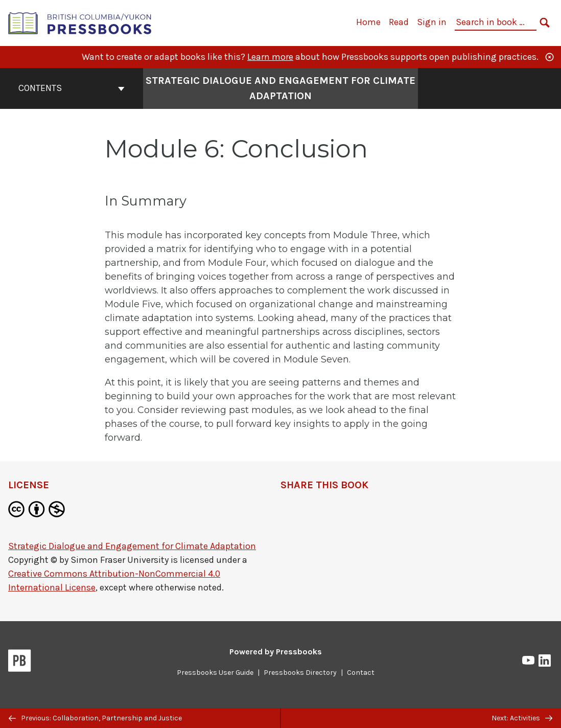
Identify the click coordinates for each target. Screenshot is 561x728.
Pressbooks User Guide (215, 673)
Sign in (432, 22)
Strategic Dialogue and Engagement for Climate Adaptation (132, 546)
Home (368, 22)
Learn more (270, 57)
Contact (361, 673)
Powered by (276, 652)
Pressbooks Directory (300, 673)
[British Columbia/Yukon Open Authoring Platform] (80, 22)
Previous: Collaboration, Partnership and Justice (95, 718)
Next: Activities (522, 718)
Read (399, 22)
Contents (72, 88)
